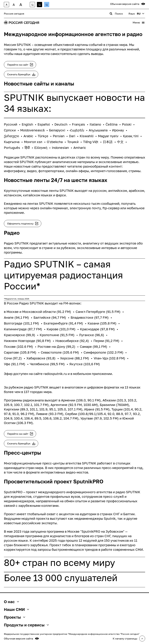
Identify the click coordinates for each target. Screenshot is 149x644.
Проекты (14, 617)
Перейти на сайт (18, 65)
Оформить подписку (20, 224)
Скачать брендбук (19, 74)
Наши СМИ (16, 609)
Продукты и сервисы (26, 625)
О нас (11, 602)
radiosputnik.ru (55, 374)
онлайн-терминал (54, 208)
